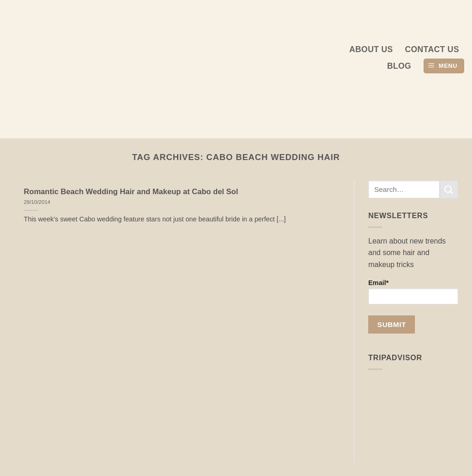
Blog (399, 66)
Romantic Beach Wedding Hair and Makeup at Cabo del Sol (131, 192)
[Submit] (449, 189)
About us (371, 49)
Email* (413, 292)
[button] (444, 66)
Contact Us (432, 49)
